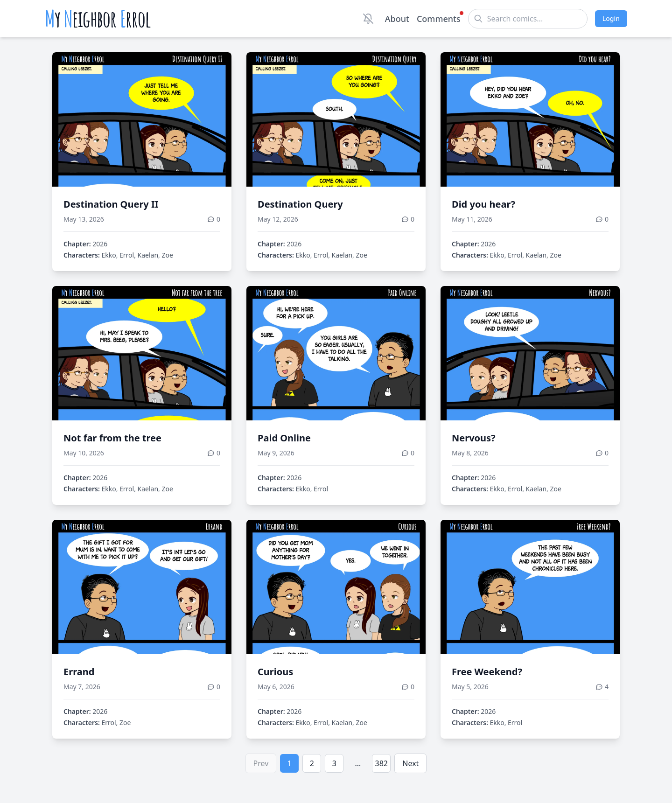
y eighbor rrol (98, 19)
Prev (261, 763)
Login (611, 18)
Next (410, 763)
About (397, 19)
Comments (439, 18)
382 (381, 763)
